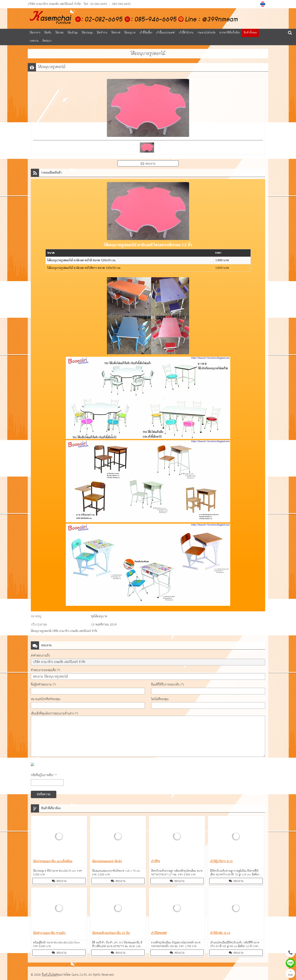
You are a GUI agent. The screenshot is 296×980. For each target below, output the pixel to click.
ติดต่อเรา (47, 41)
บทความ (34, 41)
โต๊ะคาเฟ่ (116, 33)
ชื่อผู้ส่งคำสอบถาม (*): (44, 685)
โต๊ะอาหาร (35, 33)
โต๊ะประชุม (87, 33)
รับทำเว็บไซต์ (49, 975)
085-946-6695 (121, 4)
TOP (290, 974)
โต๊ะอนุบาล (130, 33)
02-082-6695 (99, 4)
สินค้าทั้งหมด (250, 33)
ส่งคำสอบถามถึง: (41, 656)
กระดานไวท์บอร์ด (206, 33)
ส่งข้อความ (44, 794)
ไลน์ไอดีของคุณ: (160, 699)
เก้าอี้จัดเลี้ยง (146, 33)
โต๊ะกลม (60, 33)
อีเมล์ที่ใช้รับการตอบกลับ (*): (168, 685)
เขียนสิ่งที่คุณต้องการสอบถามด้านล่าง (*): (55, 714)
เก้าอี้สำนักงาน (186, 33)
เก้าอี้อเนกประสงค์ (165, 33)
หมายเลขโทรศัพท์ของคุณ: (46, 699)
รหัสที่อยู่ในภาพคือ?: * (44, 775)
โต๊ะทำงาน (102, 33)
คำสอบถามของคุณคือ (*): (46, 670)
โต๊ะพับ (48, 33)
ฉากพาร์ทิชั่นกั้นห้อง (230, 33)
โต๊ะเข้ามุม (73, 33)
